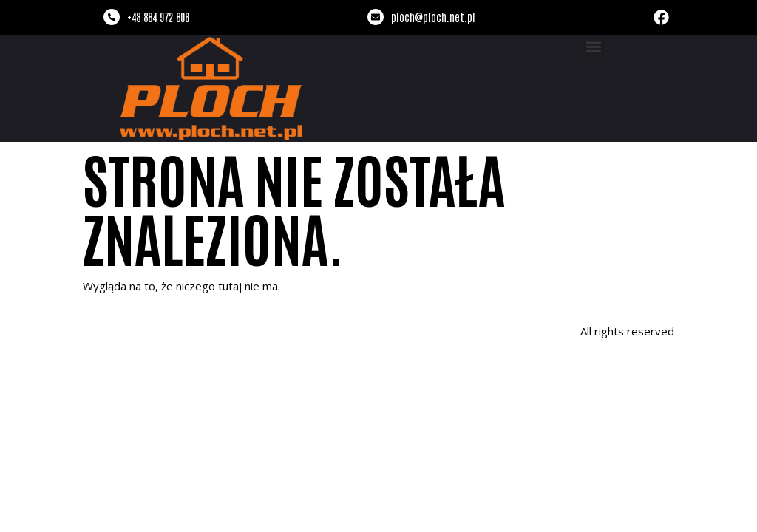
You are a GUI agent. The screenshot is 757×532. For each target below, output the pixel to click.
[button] (593, 47)
